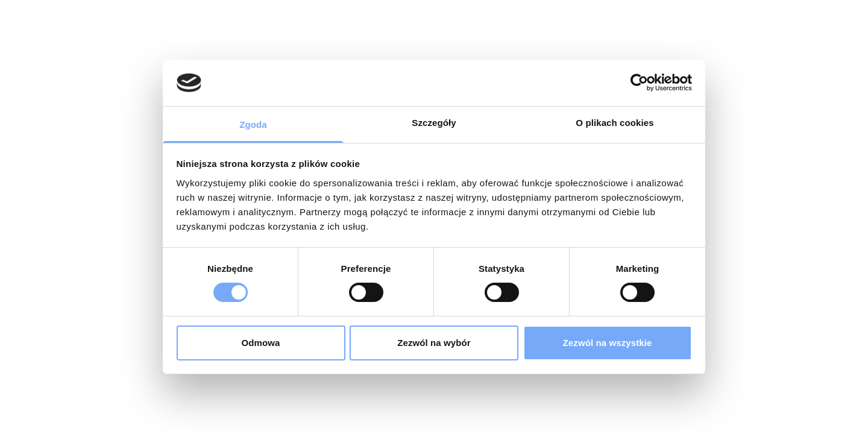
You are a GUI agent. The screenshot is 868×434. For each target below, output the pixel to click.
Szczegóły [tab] (434, 123)
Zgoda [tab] (253, 124)
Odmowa (261, 343)
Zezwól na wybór (434, 343)
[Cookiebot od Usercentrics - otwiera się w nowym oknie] (639, 83)
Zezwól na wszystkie (608, 343)
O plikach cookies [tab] (615, 123)
